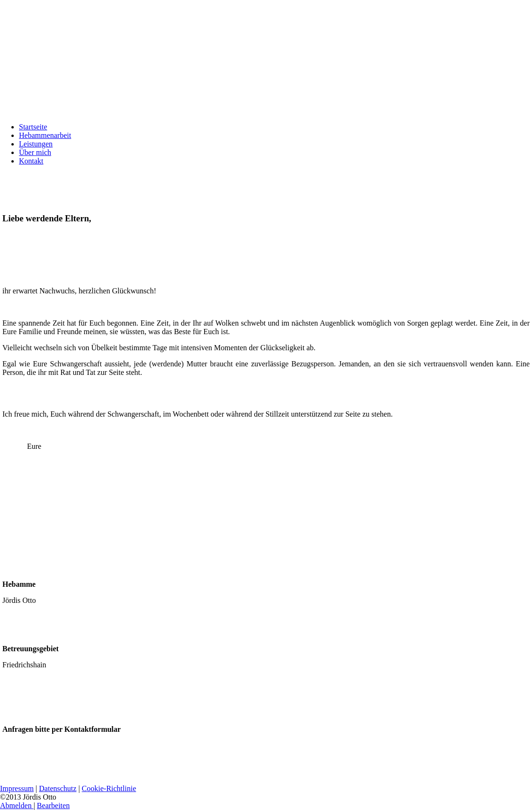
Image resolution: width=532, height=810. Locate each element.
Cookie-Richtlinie (109, 788)
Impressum (17, 788)
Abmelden (17, 805)
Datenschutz (58, 788)
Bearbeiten (53, 805)
